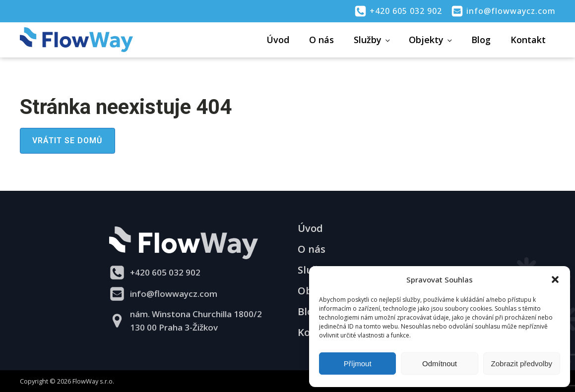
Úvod (278, 40)
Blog (481, 40)
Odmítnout (440, 364)
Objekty (426, 40)
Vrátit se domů (67, 140)
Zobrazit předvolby (522, 364)
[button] (555, 280)
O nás (321, 40)
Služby (368, 40)
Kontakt (528, 40)
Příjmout (358, 364)
